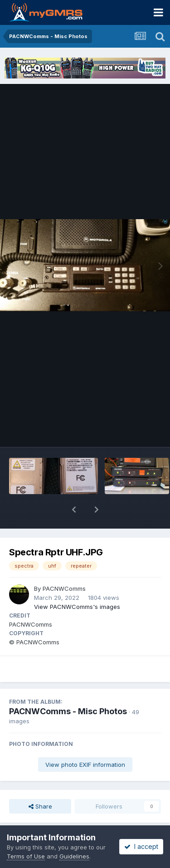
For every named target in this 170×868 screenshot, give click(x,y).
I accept (141, 846)
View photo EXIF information (85, 741)
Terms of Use (26, 856)
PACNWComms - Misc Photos (68, 688)
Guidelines (74, 856)
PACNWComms (64, 565)
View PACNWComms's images (77, 583)
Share (40, 783)
